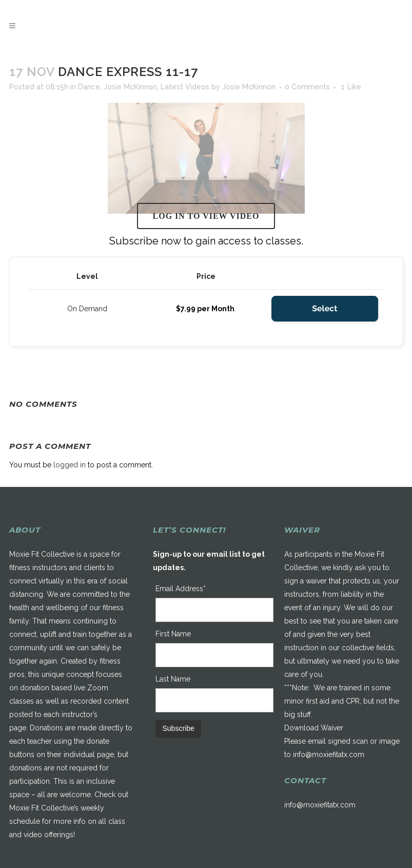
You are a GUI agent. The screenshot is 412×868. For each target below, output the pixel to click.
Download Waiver (314, 728)
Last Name (173, 679)
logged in (70, 465)
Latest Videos (185, 87)
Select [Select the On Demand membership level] (325, 308)
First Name (173, 634)
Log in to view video (206, 216)
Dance (89, 87)
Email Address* (181, 589)
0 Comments (307, 87)
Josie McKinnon (130, 87)
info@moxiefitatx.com (329, 754)
